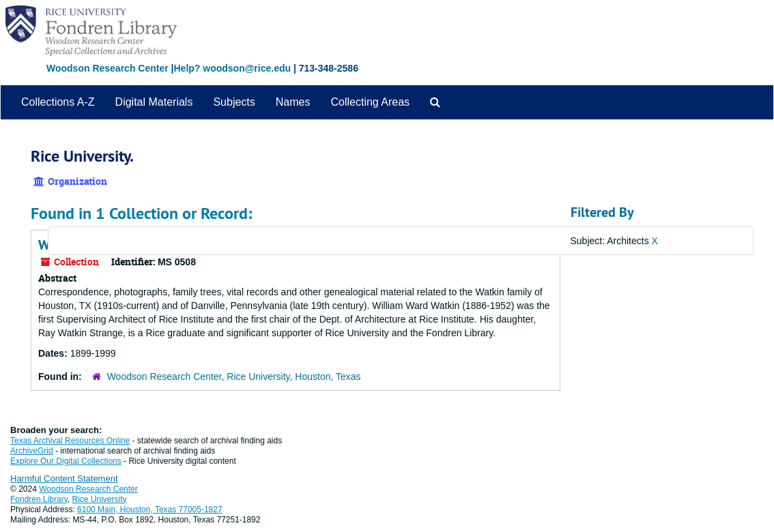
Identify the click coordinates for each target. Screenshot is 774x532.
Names (293, 102)
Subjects (234, 102)
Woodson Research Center (107, 68)
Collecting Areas (370, 102)
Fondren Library (39, 499)
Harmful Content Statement (64, 478)
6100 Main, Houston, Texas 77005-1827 (150, 509)
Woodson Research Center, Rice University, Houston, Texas (234, 376)
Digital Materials (154, 102)
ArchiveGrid (32, 451)
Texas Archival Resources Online (70, 441)
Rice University (100, 499)
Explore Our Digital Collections (66, 461)
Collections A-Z (58, 102)
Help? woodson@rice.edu (232, 68)
